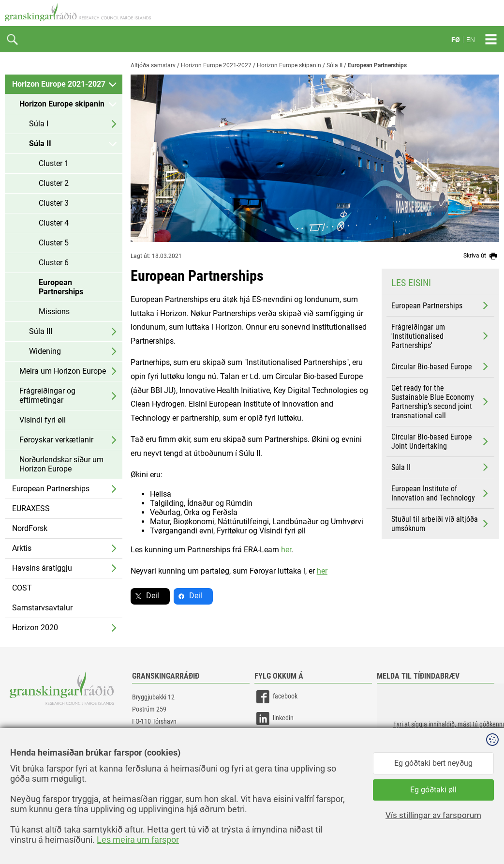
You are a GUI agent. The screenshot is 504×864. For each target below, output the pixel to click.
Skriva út (481, 256)
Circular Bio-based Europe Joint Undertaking (441, 441)
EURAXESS (31, 508)
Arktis (22, 548)
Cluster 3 (54, 203)
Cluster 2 (54, 183)
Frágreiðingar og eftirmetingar (47, 395)
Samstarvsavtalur (42, 608)
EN (471, 40)
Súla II (40, 144)
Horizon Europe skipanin (62, 104)
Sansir (492, 836)
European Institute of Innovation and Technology (441, 493)
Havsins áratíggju (42, 568)
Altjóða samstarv (153, 65)
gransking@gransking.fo (164, 750)
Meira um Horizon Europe (63, 371)
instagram (277, 740)
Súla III (41, 331)
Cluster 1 (54, 163)
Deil (153, 596)
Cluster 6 (54, 263)
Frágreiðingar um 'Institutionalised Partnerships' (441, 336)
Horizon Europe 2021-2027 (59, 84)
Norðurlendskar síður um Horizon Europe (61, 464)
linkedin (274, 719)
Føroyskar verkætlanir (56, 440)
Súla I (39, 124)
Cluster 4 (54, 223)
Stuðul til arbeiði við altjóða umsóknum (441, 524)
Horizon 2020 (35, 628)
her (286, 550)
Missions (54, 311)
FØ (456, 40)
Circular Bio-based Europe (441, 366)
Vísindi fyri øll (43, 420)
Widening (45, 351)
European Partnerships (61, 287)
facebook (276, 697)
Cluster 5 (54, 243)
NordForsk (30, 528)
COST (22, 588)
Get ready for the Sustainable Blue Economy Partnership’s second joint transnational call (441, 402)
